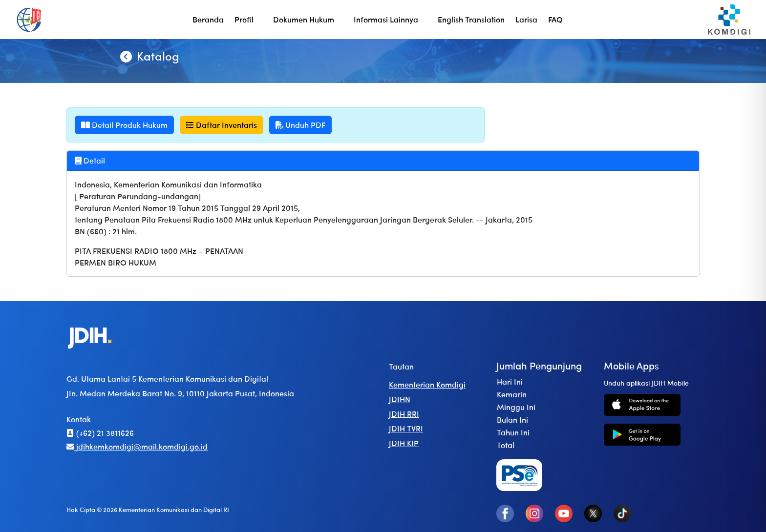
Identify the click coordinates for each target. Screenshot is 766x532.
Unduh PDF (300, 125)
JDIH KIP (404, 443)
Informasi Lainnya (386, 19)
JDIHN (400, 399)
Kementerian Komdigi (427, 384)
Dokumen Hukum (304, 19)
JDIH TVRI (406, 428)
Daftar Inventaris (222, 125)
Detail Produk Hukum (124, 125)
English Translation (471, 19)
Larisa (526, 19)
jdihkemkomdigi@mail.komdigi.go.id (137, 446)
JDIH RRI (404, 414)
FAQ (555, 19)
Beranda (208, 19)
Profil (244, 19)
